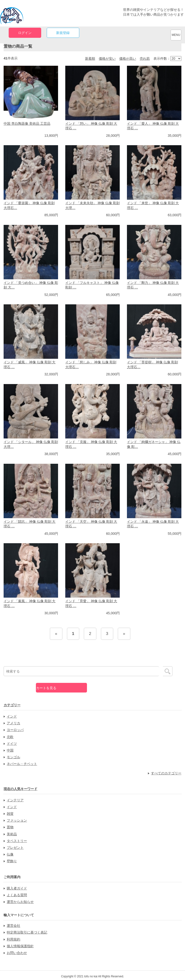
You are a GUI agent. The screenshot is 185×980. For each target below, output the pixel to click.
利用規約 (13, 939)
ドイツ (12, 744)
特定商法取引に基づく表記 (27, 932)
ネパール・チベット (22, 764)
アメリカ (13, 723)
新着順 (90, 59)
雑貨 (10, 814)
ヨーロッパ (15, 730)
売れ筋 (145, 59)
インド (12, 716)
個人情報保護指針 (20, 946)
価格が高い (128, 59)
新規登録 (63, 33)
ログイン (25, 33)
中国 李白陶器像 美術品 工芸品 (27, 124)
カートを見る (46, 688)
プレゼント (15, 848)
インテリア (15, 800)
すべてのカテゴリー (166, 773)
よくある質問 (17, 895)
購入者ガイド (17, 888)
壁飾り (12, 861)
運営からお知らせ (20, 902)
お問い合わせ (17, 953)
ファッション (17, 820)
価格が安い (107, 59)
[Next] (124, 634)
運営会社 (13, 926)
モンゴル (13, 757)
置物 (10, 827)
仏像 (10, 854)
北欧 (10, 737)
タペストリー (17, 841)
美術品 (12, 834)
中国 (10, 750)
